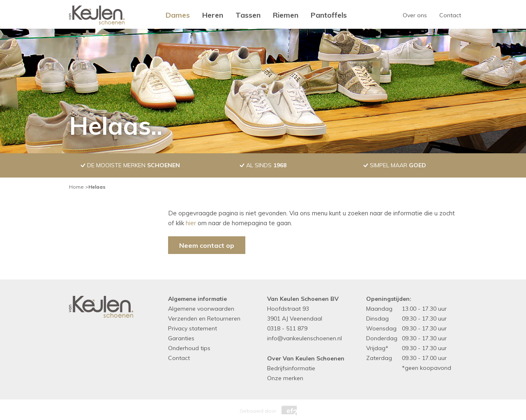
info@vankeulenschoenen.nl (305, 338)
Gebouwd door (263, 409)
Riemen (286, 15)
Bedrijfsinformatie (291, 368)
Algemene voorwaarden (201, 309)
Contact (450, 15)
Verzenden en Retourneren (204, 318)
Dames (178, 15)
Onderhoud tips (189, 348)
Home (76, 187)
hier (191, 223)
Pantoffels (329, 15)
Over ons (415, 15)
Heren (213, 15)
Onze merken (285, 378)
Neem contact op (207, 245)
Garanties (181, 338)
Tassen (248, 15)
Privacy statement (193, 328)
